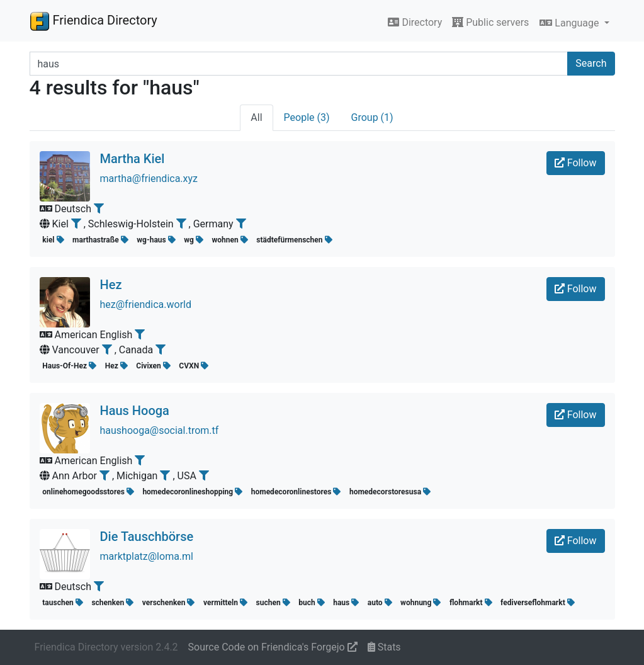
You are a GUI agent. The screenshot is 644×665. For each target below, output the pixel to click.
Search (591, 63)
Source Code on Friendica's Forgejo (273, 647)
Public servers (490, 22)
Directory (415, 22)
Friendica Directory (93, 21)
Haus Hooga (135, 411)
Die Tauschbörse (147, 537)
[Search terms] (299, 64)
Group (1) (372, 117)
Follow (576, 163)
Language (570, 23)
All (256, 117)
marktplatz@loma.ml (147, 556)
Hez (111, 285)
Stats (384, 647)
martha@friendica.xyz (149, 179)
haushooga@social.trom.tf (160, 430)
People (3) (307, 117)
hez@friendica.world (146, 304)
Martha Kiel (133, 159)
